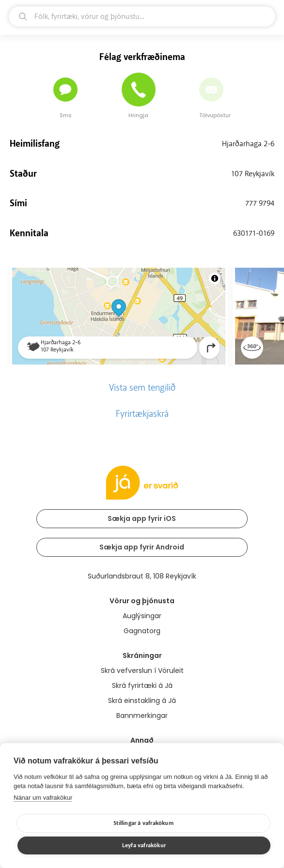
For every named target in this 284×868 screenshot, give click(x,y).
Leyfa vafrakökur (144, 845)
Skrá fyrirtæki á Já (142, 685)
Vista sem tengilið (142, 388)
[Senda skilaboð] (65, 90)
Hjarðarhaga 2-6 (248, 144)
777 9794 (260, 203)
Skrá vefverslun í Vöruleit (142, 670)
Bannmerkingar (142, 716)
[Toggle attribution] (215, 278)
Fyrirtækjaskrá (142, 414)
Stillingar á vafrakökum (143, 823)
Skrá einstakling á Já (142, 700)
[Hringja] (139, 90)
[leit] (142, 16)
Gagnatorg (142, 631)
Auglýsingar (142, 616)
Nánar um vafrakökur (43, 798)
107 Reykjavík (253, 174)
